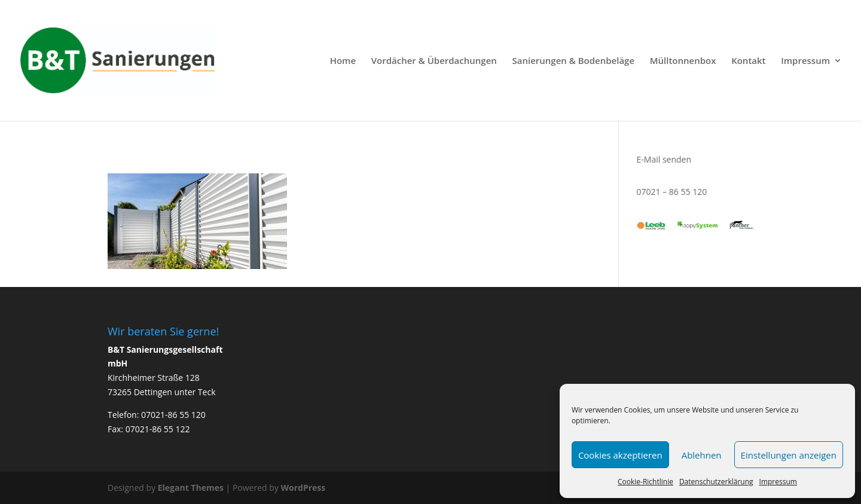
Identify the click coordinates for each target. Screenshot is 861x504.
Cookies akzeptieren (620, 455)
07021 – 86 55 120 (672, 192)
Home (343, 61)
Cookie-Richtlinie (645, 482)
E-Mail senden (664, 159)
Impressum (778, 482)
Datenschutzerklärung (716, 482)
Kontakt (748, 61)
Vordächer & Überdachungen (434, 61)
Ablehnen (702, 455)
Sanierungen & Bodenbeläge (573, 61)
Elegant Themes (191, 488)
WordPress (303, 488)
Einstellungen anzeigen (789, 455)
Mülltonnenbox (683, 61)
